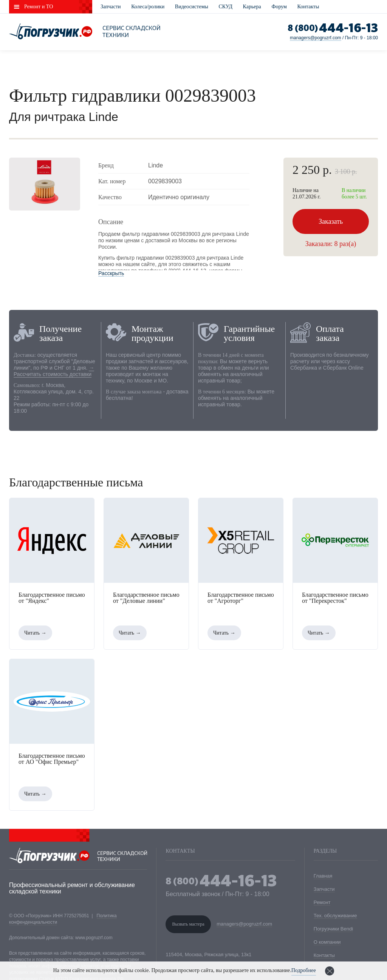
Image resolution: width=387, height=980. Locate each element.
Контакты (308, 7)
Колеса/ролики (148, 7)
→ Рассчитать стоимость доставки (54, 371)
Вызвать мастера (188, 924)
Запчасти (111, 7)
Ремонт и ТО (39, 7)
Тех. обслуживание (335, 916)
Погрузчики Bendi (333, 929)
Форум (279, 7)
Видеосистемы (192, 7)
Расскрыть (111, 273)
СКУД (226, 7)
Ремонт (322, 902)
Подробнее (304, 970)
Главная (323, 876)
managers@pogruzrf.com (316, 38)
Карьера (252, 7)
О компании (327, 942)
